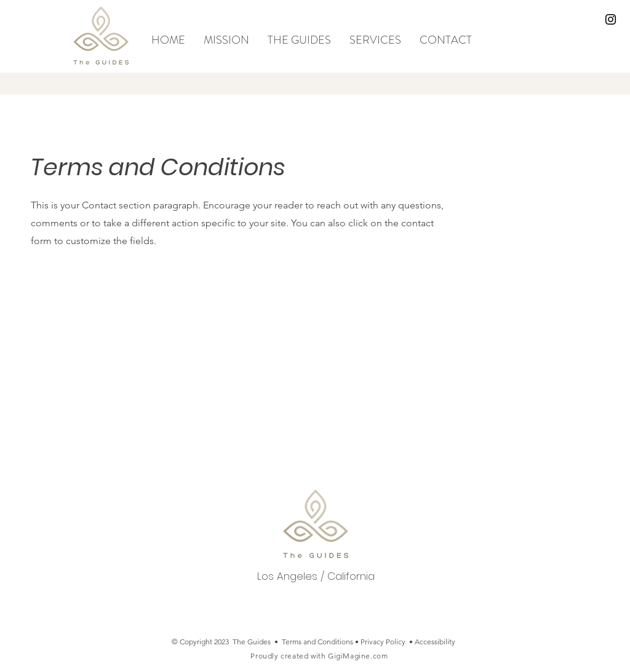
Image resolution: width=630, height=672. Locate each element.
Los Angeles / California (316, 576)
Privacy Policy (383, 642)
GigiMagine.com (358, 656)
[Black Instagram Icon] (611, 19)
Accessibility (435, 642)
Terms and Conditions (317, 642)
